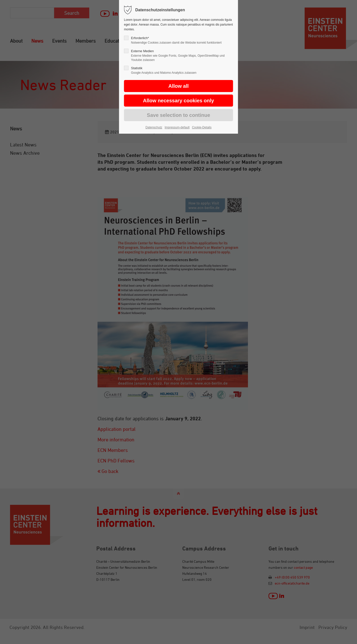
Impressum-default (177, 127)
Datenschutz (154, 127)
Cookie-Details (202, 127)
